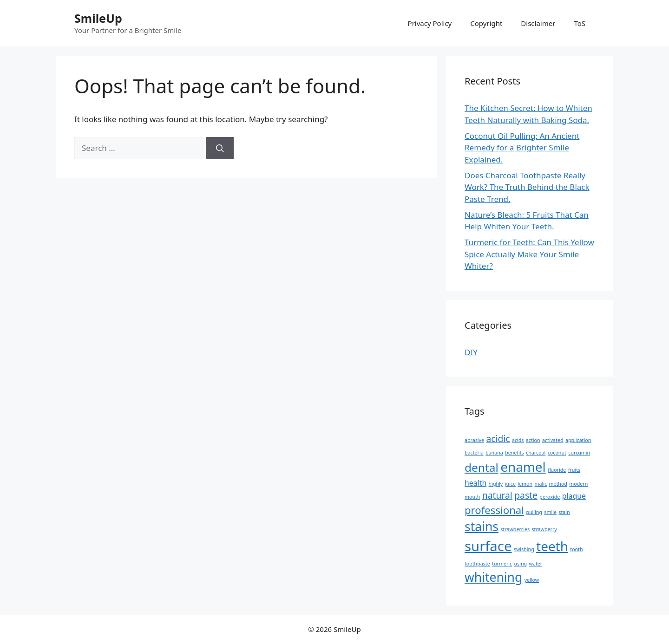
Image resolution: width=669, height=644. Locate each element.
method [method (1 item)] (558, 484)
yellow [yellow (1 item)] (532, 580)
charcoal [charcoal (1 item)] (536, 453)
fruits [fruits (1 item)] (574, 470)
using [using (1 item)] (521, 564)
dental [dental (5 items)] (482, 467)
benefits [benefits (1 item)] (515, 453)
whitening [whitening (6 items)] (493, 577)
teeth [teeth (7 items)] (552, 546)
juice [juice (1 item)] (510, 484)
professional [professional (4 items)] (494, 510)
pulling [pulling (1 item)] (534, 512)
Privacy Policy (430, 23)
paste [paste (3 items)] (526, 495)
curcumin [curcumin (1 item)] (579, 453)
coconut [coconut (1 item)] (557, 453)
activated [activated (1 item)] (553, 440)
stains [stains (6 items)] (482, 527)
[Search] (220, 148)
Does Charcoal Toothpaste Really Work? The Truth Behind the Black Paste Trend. (527, 187)
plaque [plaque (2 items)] (574, 496)
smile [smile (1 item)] (550, 512)
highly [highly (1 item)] (496, 484)
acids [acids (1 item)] (518, 440)
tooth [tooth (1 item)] (576, 549)
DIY (471, 352)
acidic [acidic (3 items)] (498, 439)
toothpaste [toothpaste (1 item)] (477, 564)
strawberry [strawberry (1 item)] (544, 529)
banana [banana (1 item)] (494, 453)
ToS (580, 23)
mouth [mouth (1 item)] (472, 497)
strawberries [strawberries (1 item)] (515, 529)
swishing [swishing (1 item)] (524, 549)
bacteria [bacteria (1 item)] (474, 453)
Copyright (486, 23)
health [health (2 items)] (476, 483)
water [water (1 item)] (536, 564)
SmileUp (98, 18)
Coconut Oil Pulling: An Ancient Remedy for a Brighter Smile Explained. (522, 148)
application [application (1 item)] (578, 440)
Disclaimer (538, 23)
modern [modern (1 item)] (578, 484)
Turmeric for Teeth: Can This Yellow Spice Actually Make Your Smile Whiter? (529, 254)
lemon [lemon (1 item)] (525, 484)
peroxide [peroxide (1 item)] (550, 497)
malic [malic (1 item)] (541, 484)
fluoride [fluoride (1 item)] (557, 470)
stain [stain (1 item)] (564, 512)
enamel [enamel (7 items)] (523, 467)
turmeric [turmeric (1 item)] (502, 564)
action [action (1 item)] (533, 440)
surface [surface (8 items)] (488, 546)
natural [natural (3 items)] (497, 495)
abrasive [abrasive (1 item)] (474, 440)
